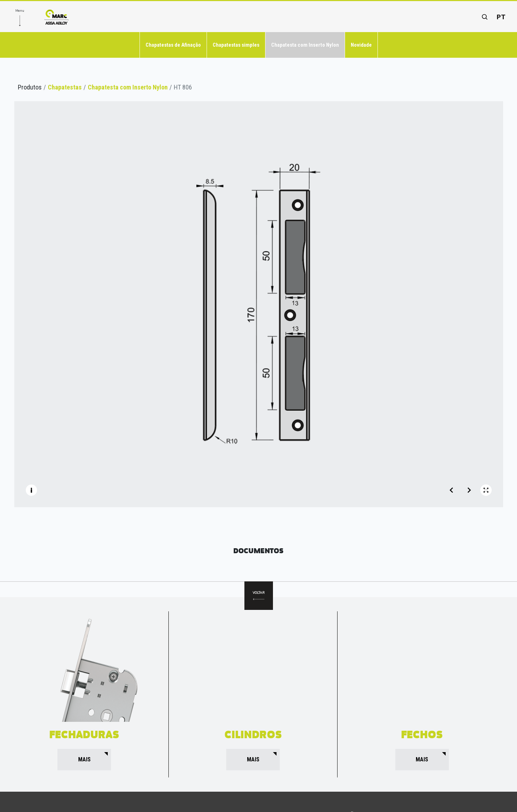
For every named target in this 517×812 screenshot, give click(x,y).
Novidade (361, 45)
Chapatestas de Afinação (173, 45)
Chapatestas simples (236, 45)
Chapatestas (65, 87)
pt (501, 17)
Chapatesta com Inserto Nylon (305, 45)
